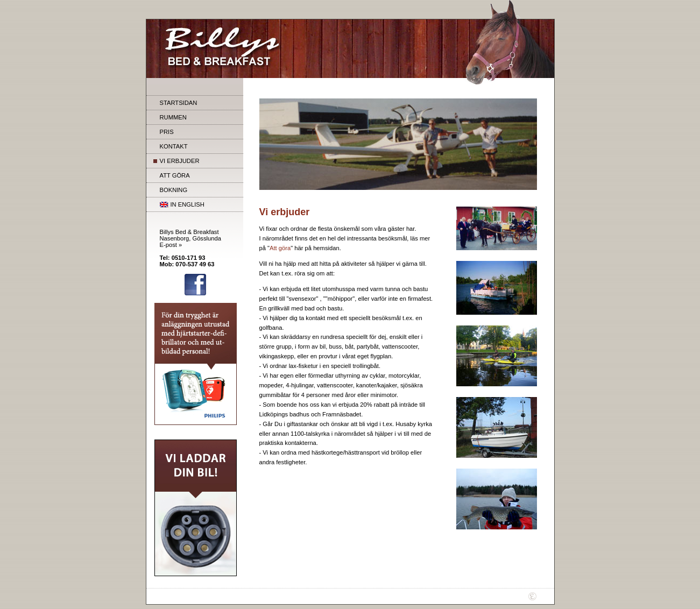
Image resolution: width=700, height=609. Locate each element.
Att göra (280, 248)
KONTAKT (174, 146)
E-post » (171, 245)
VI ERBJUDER (180, 161)
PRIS (167, 132)
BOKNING (174, 190)
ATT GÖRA (175, 175)
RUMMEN (173, 117)
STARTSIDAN (179, 103)
